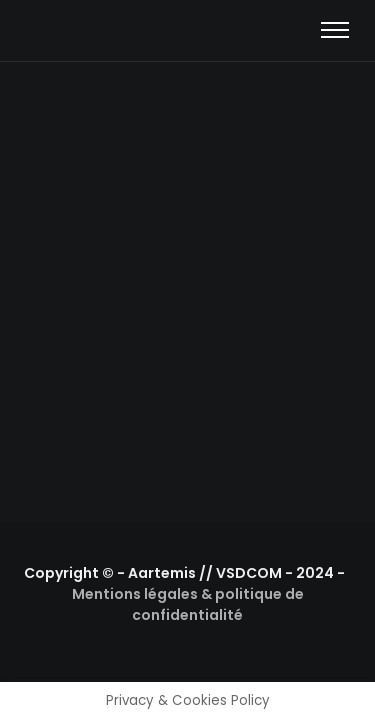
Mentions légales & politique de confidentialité (188, 604)
